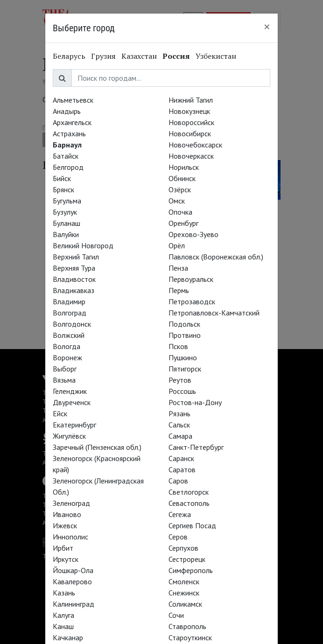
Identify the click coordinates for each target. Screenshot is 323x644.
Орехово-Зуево (193, 234)
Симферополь (191, 570)
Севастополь (189, 503)
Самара (180, 436)
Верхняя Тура (74, 268)
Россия (176, 56)
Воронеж (67, 357)
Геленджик (70, 391)
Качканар (68, 637)
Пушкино (183, 357)
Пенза (178, 268)
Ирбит (63, 548)
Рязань (179, 413)
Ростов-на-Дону (195, 402)
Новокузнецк (189, 111)
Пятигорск (185, 369)
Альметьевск (73, 100)
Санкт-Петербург (196, 447)
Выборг (65, 369)
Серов (178, 537)
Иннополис (70, 537)
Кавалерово (72, 581)
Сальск (179, 425)
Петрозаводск (192, 301)
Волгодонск (72, 324)
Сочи (176, 615)
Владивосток (74, 279)
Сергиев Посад (192, 525)
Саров (178, 481)
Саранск (181, 458)
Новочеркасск (191, 156)
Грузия (103, 56)
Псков (178, 346)
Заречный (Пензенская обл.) (97, 447)
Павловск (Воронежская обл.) (216, 257)
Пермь (179, 290)
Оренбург (183, 223)
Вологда (67, 346)
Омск (177, 201)
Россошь (182, 391)
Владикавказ (74, 290)
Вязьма (64, 380)
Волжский (69, 335)
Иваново (67, 514)
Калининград (74, 604)
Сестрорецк (187, 559)
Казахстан (139, 56)
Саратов (182, 469)
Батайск (66, 156)
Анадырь (67, 111)
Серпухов (183, 548)
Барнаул (67, 145)
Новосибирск (190, 133)
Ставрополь (187, 626)
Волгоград (70, 313)
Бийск (62, 178)
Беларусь (69, 56)
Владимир (69, 301)
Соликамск (185, 604)
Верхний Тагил (76, 257)
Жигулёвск (69, 436)
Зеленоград (71, 503)
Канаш (63, 626)
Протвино (185, 335)
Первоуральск (191, 279)
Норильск (184, 167)
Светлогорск (189, 492)
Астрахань (69, 133)
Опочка (180, 212)
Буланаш (67, 223)
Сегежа (180, 514)
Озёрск (180, 189)
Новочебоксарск (195, 145)
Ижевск (65, 525)
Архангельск (72, 122)
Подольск (184, 324)
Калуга (63, 615)
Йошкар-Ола (73, 570)
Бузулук (65, 212)
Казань (64, 593)
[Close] (267, 27)
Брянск (63, 189)
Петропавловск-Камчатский (214, 313)
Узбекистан (216, 56)
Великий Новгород (83, 245)
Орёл (177, 245)
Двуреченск (72, 402)
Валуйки (66, 234)
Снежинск (184, 593)
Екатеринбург (74, 425)
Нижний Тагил (191, 100)
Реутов (180, 380)
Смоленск (184, 581)
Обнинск (182, 178)
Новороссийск (191, 122)
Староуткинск (190, 637)
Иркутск (66, 559)
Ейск (60, 413)
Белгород (68, 167)
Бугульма (67, 201)
